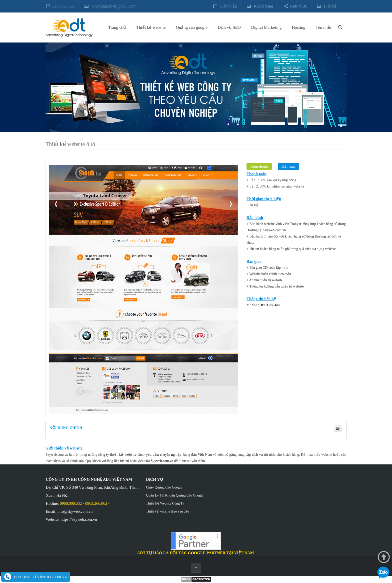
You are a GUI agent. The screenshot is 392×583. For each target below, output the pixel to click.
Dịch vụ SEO (229, 27)
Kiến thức (298, 6)
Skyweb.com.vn (162, 461)
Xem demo (259, 166)
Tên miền (324, 27)
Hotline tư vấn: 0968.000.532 (41, 577)
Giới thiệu (228, 6)
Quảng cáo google (192, 27)
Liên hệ (330, 6)
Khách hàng (263, 6)
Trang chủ (117, 27)
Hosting (298, 27)
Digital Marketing (266, 27)
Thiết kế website (151, 27)
